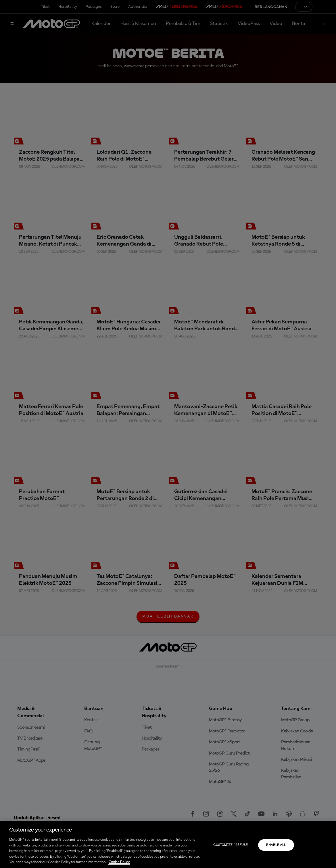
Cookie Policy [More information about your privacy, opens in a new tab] (119, 862)
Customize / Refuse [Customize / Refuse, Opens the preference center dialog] (230, 845)
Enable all (276, 845)
